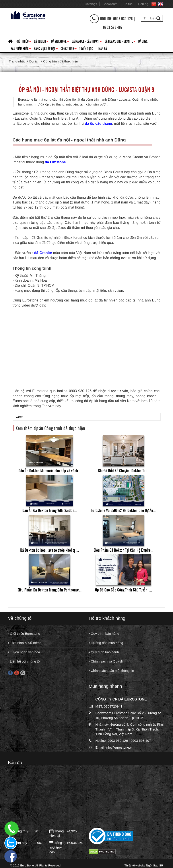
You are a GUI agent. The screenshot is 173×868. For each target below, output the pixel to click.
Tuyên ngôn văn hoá (24, 652)
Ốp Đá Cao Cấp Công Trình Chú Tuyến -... (123, 590)
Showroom (110, 4)
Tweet (18, 417)
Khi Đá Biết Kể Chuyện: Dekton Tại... (124, 470)
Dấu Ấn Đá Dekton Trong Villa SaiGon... (50, 510)
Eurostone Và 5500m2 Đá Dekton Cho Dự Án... (123, 510)
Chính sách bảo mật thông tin (111, 671)
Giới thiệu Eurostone (24, 634)
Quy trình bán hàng (104, 634)
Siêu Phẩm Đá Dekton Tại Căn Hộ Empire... (123, 550)
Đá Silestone (60, 42)
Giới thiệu (24, 42)
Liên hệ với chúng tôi (24, 662)
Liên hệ (143, 4)
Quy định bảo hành (104, 652)
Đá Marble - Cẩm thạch (87, 42)
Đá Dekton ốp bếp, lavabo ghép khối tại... (50, 550)
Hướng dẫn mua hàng (106, 643)
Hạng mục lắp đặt (46, 49)
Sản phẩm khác (21, 49)
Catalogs (91, 4)
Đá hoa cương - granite (120, 42)
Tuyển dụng (86, 48)
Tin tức (128, 4)
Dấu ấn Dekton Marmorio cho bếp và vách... (50, 470)
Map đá (103, 48)
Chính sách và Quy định (108, 662)
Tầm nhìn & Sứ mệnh (25, 643)
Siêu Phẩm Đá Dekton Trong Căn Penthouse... (50, 590)
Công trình (69, 49)
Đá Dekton (41, 42)
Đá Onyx (143, 41)
